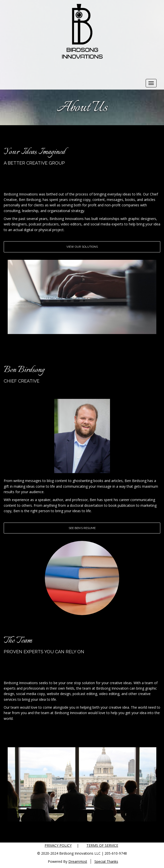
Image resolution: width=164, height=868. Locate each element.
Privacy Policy (58, 845)
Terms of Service (102, 845)
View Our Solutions (82, 247)
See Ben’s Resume (82, 528)
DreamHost (78, 861)
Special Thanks (106, 861)
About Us (82, 108)
